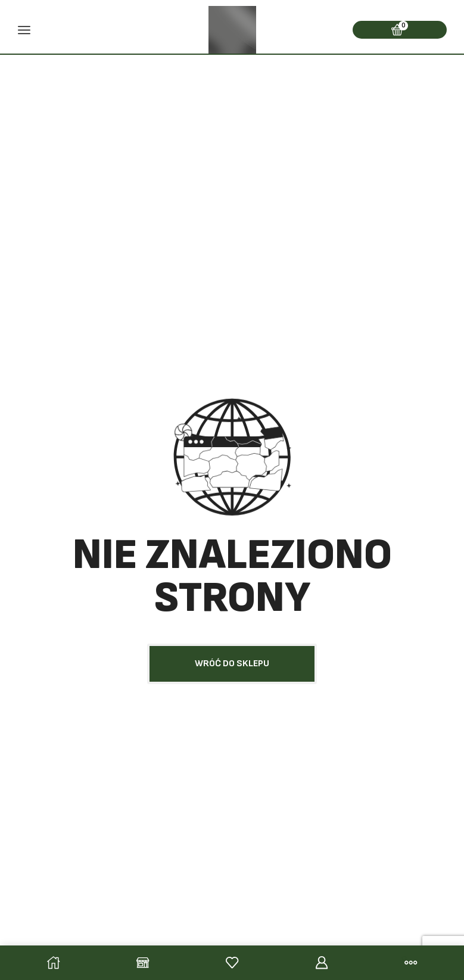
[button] (232, 664)
